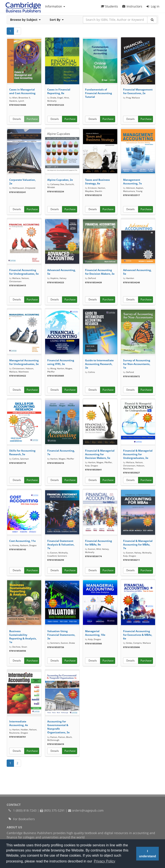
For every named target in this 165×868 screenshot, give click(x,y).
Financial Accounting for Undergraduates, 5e (24, 272)
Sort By (58, 20)
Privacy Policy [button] (105, 861)
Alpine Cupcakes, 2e (60, 180)
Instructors (132, 6)
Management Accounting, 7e (132, 182)
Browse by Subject (27, 20)
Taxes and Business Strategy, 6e (97, 182)
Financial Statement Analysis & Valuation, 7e (61, 545)
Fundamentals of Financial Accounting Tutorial (99, 93)
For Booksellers (24, 819)
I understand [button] (147, 854)
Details (17, 119)
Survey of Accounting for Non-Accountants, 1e (137, 364)
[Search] (152, 20)
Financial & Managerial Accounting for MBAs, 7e (138, 545)
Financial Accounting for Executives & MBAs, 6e (138, 635)
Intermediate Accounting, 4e (19, 723)
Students (109, 6)
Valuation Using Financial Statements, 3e (61, 635)
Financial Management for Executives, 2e (138, 91)
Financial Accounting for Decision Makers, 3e (100, 272)
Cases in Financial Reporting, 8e (59, 91)
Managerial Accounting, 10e (95, 633)
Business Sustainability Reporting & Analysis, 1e (23, 637)
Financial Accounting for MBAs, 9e (99, 543)
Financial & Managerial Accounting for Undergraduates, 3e (138, 454)
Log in (153, 6)
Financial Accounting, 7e (61, 452)
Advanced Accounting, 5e (61, 272)
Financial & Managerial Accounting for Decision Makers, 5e (100, 454)
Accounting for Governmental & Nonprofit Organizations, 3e (58, 727)
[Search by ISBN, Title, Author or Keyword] (115, 20)
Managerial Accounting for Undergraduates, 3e (24, 362)
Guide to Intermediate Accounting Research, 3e (99, 364)
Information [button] (55, 6)
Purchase (32, 119)
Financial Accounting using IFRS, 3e (61, 362)
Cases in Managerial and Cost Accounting (22, 91)
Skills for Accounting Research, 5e (22, 452)
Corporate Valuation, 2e (22, 182)
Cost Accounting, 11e (22, 541)
